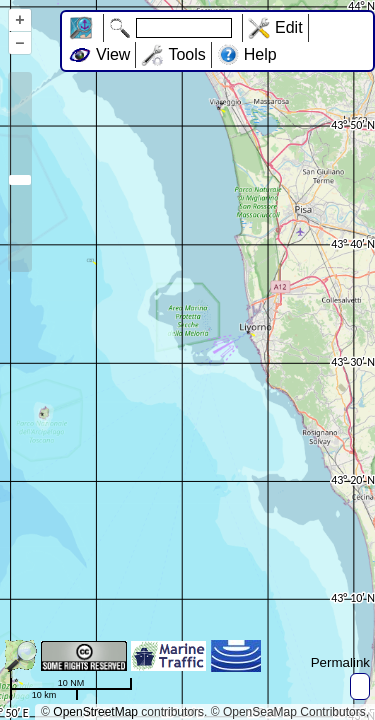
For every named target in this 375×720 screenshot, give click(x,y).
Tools (186, 54)
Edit (289, 27)
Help (260, 54)
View (113, 54)
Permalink (340, 662)
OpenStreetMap (95, 712)
